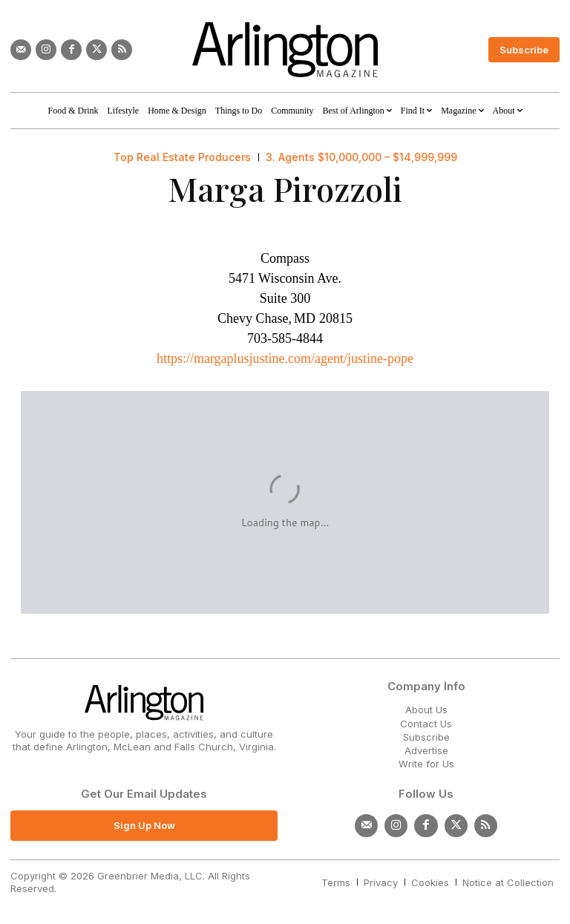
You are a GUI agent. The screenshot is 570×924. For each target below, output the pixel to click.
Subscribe (426, 737)
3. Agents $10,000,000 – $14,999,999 (361, 157)
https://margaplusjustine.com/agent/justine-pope (285, 358)
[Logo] (285, 50)
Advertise (426, 750)
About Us (426, 710)
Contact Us (426, 724)
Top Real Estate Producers (182, 157)
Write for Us (426, 764)
